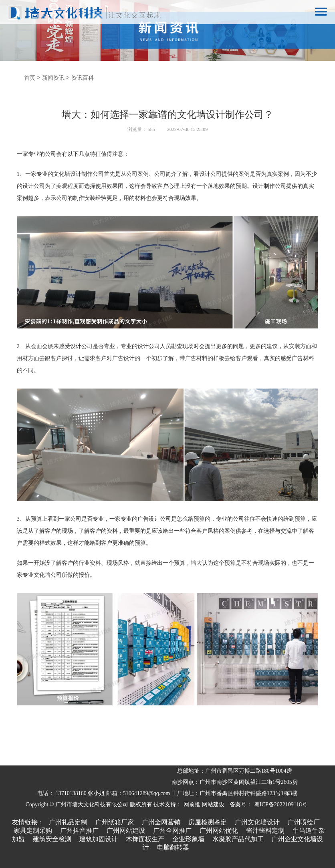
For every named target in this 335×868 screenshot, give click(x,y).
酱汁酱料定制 (265, 831)
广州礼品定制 (68, 822)
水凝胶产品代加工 (238, 839)
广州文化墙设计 (257, 822)
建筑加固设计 (99, 839)
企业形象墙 (188, 839)
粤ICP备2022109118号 (281, 805)
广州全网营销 (161, 822)
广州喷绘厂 (304, 822)
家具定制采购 (33, 831)
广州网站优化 (219, 831)
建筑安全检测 (52, 839)
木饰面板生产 (145, 839)
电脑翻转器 (173, 847)
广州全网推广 (172, 831)
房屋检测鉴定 (208, 822)
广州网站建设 (126, 831)
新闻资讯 (53, 78)
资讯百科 (83, 78)
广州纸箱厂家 (115, 822)
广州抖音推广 (79, 831)
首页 (30, 78)
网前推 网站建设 (204, 805)
